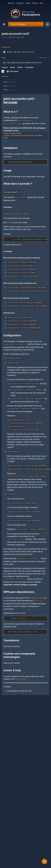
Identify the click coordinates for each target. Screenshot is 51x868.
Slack (41, 3)
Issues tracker (21, 679)
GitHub (35, 3)
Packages (20, 3)
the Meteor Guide (36, 598)
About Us (11, 3)
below (10, 222)
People (28, 3)
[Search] (4, 24)
